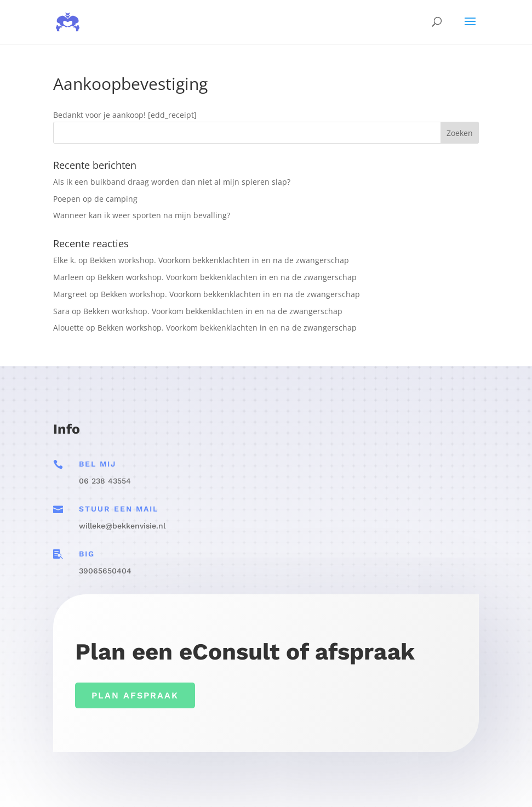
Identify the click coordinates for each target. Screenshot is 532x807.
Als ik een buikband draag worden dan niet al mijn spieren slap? (172, 182)
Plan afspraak (135, 695)
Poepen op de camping (95, 199)
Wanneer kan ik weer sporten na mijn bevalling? (142, 215)
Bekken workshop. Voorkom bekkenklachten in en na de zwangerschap (219, 260)
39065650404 (105, 571)
